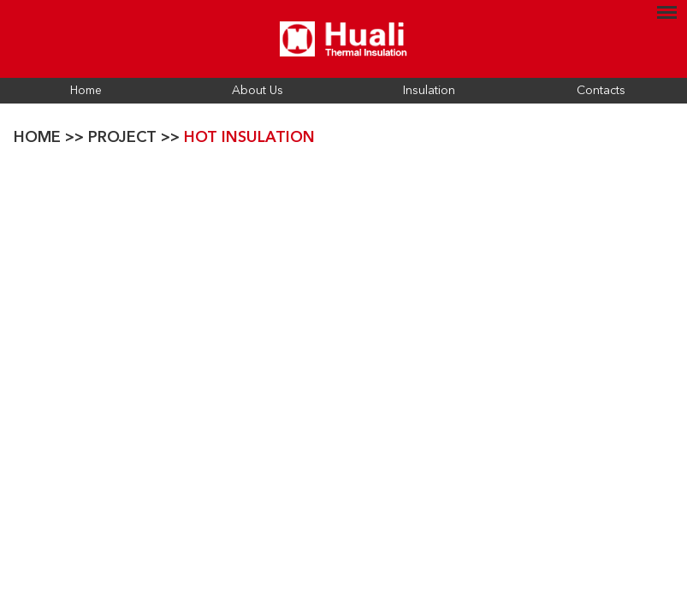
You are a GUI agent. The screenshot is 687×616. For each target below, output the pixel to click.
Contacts (601, 91)
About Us (258, 91)
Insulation (429, 91)
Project (122, 138)
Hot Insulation (249, 138)
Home (86, 91)
